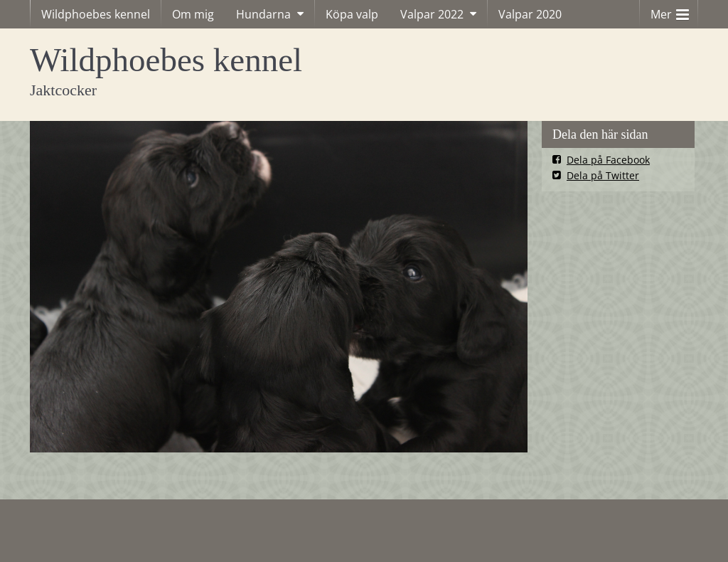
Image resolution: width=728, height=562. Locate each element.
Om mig (193, 14)
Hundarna (263, 14)
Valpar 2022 (432, 14)
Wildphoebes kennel (96, 14)
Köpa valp (352, 14)
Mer (670, 11)
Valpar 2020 (530, 14)
